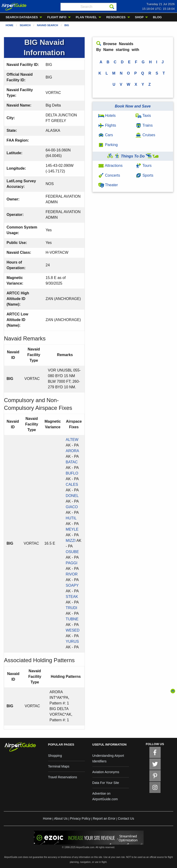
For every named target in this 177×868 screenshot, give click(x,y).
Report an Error (104, 818)
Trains (144, 125)
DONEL (72, 496)
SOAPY (72, 585)
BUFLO (72, 473)
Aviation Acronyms (106, 772)
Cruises (145, 135)
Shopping (55, 756)
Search (25, 25)
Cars (106, 135)
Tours (143, 166)
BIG (67, 25)
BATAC (72, 462)
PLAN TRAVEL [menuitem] (86, 17)
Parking (108, 145)
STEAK (72, 597)
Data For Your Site (106, 783)
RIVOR (72, 574)
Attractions (110, 166)
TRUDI (71, 608)
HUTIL (71, 518)
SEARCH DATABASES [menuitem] (22, 17)
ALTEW (72, 440)
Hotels (107, 116)
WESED (73, 630)
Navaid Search (48, 25)
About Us (61, 818)
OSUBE (72, 552)
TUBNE (72, 619)
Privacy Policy (80, 818)
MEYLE (72, 529)
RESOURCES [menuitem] (116, 17)
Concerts (109, 175)
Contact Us (126, 818)
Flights (107, 125)
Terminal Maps (59, 766)
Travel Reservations (63, 777)
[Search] (112, 7)
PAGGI (72, 563)
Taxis (143, 116)
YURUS (72, 641)
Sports (144, 175)
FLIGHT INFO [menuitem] (57, 17)
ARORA (72, 451)
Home (9, 25)
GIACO (72, 507)
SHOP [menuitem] (139, 17)
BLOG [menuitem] (157, 17)
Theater (108, 185)
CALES (72, 484)
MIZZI (71, 541)
